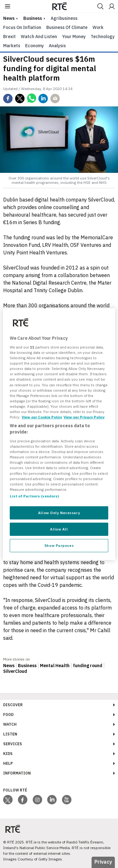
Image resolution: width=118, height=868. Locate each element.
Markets (12, 46)
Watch (10, 724)
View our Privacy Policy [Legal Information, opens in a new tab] (84, 417)
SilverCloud (15, 671)
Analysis (57, 46)
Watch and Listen (39, 37)
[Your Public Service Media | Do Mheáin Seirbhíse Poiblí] (13, 829)
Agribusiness (64, 18)
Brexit (9, 37)
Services (13, 744)
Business (33, 18)
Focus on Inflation (22, 27)
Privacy (103, 862)
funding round (88, 666)
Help (8, 763)
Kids (8, 754)
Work (98, 27)
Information (17, 773)
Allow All (59, 529)
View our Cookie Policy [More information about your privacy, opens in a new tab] (42, 417)
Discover (13, 705)
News (9, 666)
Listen (10, 734)
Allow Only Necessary (59, 513)
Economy (34, 46)
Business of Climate (67, 27)
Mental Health (55, 666)
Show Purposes (59, 545)
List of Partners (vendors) (34, 496)
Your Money (74, 37)
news (9, 18)
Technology (103, 37)
